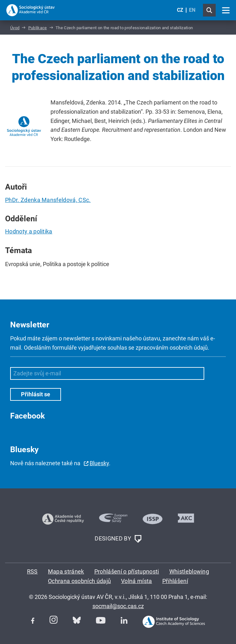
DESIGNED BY (118, 539)
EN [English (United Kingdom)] (192, 10)
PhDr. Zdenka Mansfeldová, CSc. (48, 200)
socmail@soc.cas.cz (118, 606)
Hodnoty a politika (29, 231)
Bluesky (99, 463)
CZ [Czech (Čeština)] (180, 10)
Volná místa (137, 581)
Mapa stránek (66, 571)
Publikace (38, 28)
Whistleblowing (189, 571)
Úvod (15, 28)
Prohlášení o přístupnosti (127, 571)
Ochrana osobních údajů (79, 581)
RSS (32, 571)
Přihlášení (175, 581)
